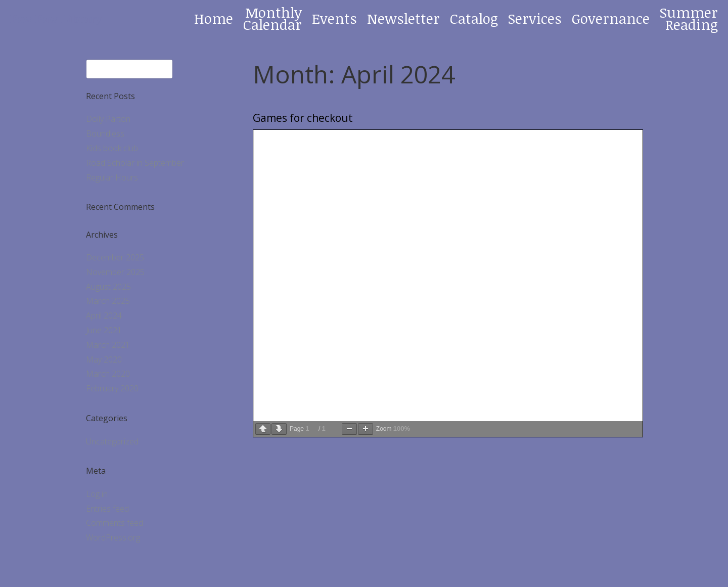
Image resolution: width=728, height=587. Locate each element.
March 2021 (108, 345)
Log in (97, 494)
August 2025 (108, 287)
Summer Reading (689, 18)
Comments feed (115, 523)
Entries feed (107, 509)
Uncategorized (112, 441)
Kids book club (112, 148)
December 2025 (115, 257)
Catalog (474, 18)
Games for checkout (303, 118)
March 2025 (108, 301)
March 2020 (108, 374)
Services (535, 18)
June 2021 (104, 330)
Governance (611, 18)
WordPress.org (113, 537)
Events (334, 18)
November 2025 (115, 272)
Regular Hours (112, 177)
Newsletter (403, 18)
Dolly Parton (108, 119)
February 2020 (112, 388)
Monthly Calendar (272, 18)
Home (214, 18)
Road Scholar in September (135, 163)
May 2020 (104, 359)
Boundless (105, 133)
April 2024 (104, 315)
